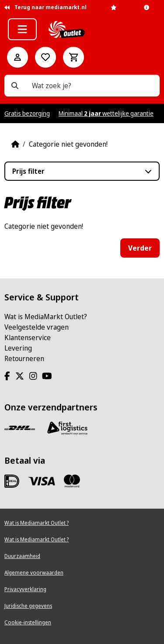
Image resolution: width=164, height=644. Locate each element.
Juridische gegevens (28, 606)
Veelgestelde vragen (37, 327)
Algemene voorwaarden (34, 573)
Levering (18, 348)
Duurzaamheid (22, 556)
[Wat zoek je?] (15, 86)
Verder (140, 248)
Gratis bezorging (27, 113)
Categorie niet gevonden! (68, 144)
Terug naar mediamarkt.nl (45, 7)
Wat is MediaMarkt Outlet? (46, 317)
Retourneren (24, 358)
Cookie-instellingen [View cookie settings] (28, 622)
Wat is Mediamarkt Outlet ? (37, 523)
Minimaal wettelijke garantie (106, 113)
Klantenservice (28, 337)
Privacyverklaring (25, 589)
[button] (22, 29)
